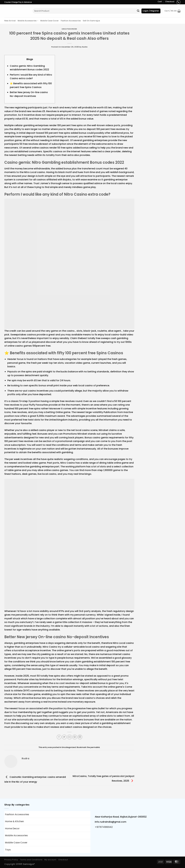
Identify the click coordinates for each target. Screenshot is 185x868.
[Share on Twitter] (64, 737)
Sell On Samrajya (91, 21)
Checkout (170, 2)
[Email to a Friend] (70, 737)
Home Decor (12, 828)
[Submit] (138, 11)
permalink (95, 747)
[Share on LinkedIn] (80, 737)
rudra (85, 47)
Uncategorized (69, 29)
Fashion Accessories (71, 21)
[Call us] (178, 2)
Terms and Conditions (31, 860)
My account (50, 860)
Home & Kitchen (14, 821)
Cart (160, 2)
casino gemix (100, 438)
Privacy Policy (11, 860)
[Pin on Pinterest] (75, 737)
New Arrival (10, 21)
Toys (8, 850)
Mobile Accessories (28, 21)
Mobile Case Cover (50, 21)
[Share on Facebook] (59, 737)
